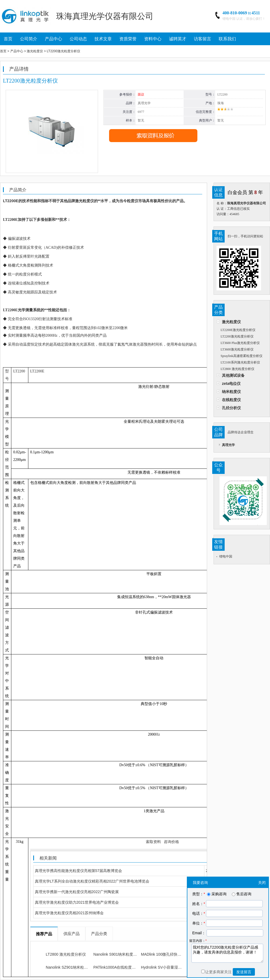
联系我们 (227, 39)
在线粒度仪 (231, 400)
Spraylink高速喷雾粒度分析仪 (242, 356)
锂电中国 (226, 556)
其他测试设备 (233, 375)
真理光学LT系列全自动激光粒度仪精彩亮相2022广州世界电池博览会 (92, 881)
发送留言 (244, 972)
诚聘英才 (178, 39)
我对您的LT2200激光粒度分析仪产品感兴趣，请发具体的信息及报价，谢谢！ (227, 953)
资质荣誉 (128, 39)
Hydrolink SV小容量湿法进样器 (167, 967)
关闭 (262, 883)
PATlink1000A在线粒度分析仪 (118, 967)
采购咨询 (216, 894)
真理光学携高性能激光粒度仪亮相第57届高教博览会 (79, 871)
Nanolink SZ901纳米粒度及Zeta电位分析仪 (82, 967)
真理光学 (228, 445)
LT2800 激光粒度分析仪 (237, 369)
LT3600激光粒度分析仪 (237, 349)
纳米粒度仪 (231, 392)
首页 (8, 39)
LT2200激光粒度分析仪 (237, 336)
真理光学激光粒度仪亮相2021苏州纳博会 (69, 913)
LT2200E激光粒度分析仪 (238, 330)
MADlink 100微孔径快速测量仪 (167, 954)
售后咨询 (241, 894)
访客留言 (202, 39)
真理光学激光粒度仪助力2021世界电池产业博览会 (77, 902)
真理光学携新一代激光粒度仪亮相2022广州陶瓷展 (77, 892)
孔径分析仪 (231, 408)
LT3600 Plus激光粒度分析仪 (240, 343)
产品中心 (53, 39)
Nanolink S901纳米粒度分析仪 (119, 954)
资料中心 (153, 39)
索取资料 (153, 842)
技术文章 (103, 39)
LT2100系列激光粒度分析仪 (240, 362)
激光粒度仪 (231, 322)
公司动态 (78, 39)
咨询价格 (171, 842)
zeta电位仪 (231, 384)
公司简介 (29, 39)
